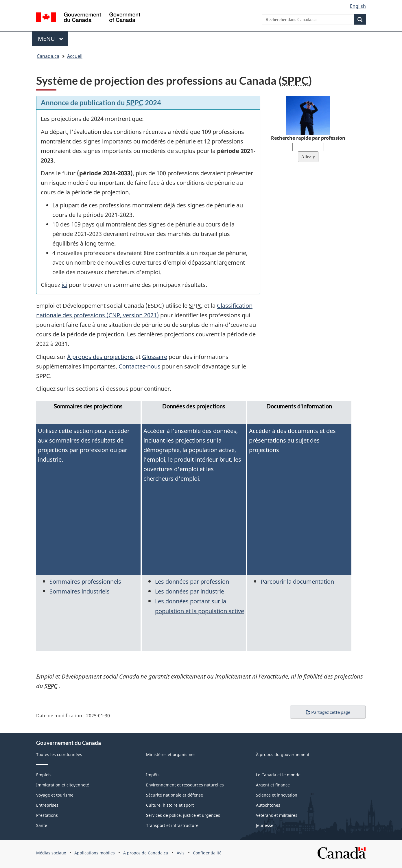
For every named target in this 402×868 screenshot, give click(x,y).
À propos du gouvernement (283, 754)
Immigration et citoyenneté (63, 785)
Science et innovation (277, 795)
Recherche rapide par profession (308, 138)
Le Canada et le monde (278, 775)
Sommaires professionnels (85, 582)
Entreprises (47, 805)
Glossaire (155, 357)
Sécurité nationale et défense (175, 795)
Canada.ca (48, 56)
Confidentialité (207, 853)
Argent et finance (273, 785)
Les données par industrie (190, 591)
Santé (42, 825)
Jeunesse (265, 825)
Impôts (153, 775)
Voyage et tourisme (55, 795)
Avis (181, 853)
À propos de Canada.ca (146, 853)
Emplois (44, 775)
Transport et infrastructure (172, 825)
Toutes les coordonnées (59, 754)
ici (64, 285)
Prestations (47, 815)
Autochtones (268, 805)
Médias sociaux (51, 853)
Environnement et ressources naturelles (185, 785)
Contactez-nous (140, 366)
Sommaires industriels (80, 591)
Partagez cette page (328, 712)
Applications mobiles (95, 853)
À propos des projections (101, 357)
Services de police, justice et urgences (183, 815)
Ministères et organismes (171, 754)
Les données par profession (192, 582)
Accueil (75, 56)
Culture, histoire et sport (170, 805)
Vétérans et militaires (277, 815)
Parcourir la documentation (297, 582)
